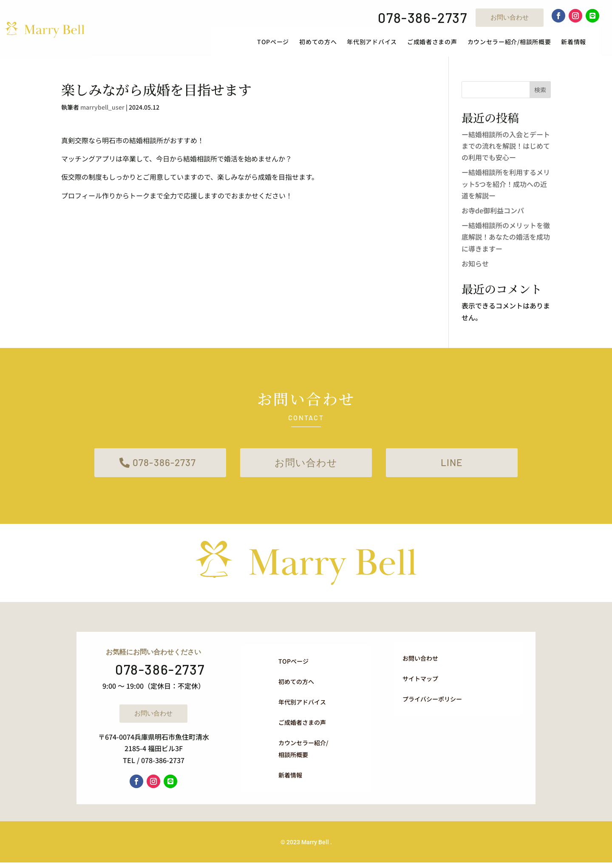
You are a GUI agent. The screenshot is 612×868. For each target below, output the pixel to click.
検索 (540, 93)
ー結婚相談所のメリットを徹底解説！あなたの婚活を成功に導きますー (506, 240)
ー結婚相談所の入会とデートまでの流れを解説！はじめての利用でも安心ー (506, 149)
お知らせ (475, 267)
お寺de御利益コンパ (493, 214)
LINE (452, 467)
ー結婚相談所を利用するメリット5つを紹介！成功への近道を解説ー (506, 187)
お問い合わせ (510, 17)
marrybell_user (102, 110)
